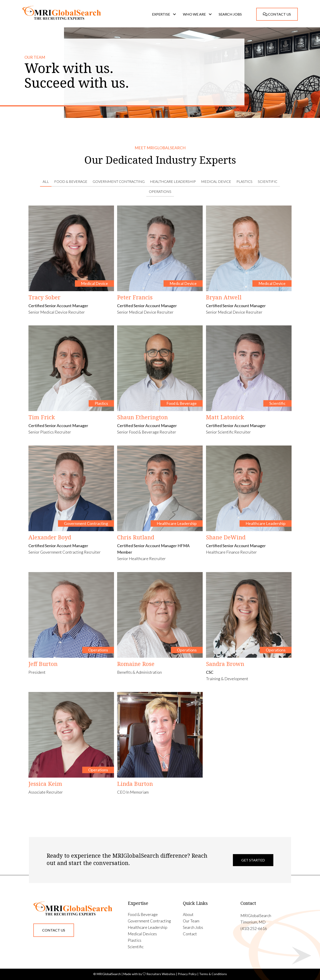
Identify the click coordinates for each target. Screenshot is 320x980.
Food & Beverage (71, 181)
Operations (160, 191)
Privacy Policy (187, 974)
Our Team (191, 921)
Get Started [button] (253, 860)
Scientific (268, 181)
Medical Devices (142, 934)
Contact (190, 934)
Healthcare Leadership (173, 181)
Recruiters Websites (161, 974)
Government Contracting (119, 181)
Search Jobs (193, 928)
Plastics (244, 181)
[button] (174, 14)
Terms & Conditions (213, 974)
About (188, 915)
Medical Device (216, 181)
